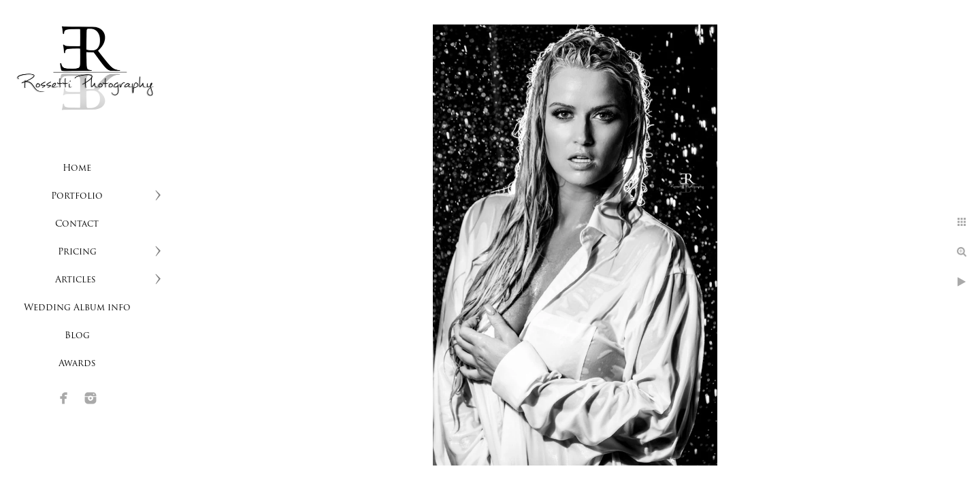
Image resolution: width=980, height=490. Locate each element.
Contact (77, 224)
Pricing (77, 252)
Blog (77, 336)
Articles (77, 280)
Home (77, 168)
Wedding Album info (77, 308)
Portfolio (77, 196)
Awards (77, 364)
